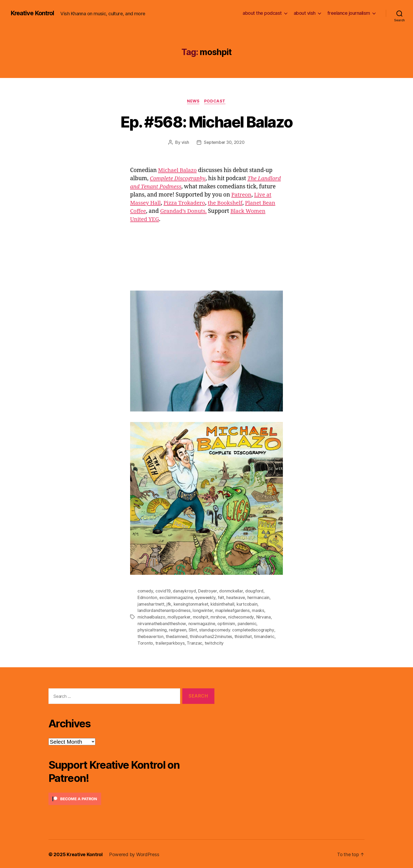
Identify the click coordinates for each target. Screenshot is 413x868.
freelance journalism (349, 13)
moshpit (201, 616)
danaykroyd (184, 591)
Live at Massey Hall (187, 203)
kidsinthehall (224, 604)
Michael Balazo (178, 171)
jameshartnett (151, 604)
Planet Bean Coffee (183, 211)
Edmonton (147, 597)
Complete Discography (179, 179)
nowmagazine (202, 623)
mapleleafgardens (233, 610)
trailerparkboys (170, 642)
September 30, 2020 (224, 143)
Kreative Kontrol (34, 13)
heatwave (238, 597)
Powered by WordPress (135, 853)
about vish (305, 13)
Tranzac (195, 642)
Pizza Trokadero (236, 203)
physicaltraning (152, 629)
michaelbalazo (152, 616)
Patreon (149, 203)
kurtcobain (248, 604)
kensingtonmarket (192, 604)
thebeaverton (151, 635)
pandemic (247, 623)
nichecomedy (241, 616)
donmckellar (231, 591)
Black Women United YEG (207, 220)
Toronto (145, 642)
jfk (169, 604)
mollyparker (179, 616)
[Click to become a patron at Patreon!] (131, 798)
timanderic (266, 635)
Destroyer (208, 591)
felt (223, 597)
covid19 (163, 591)
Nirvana (264, 616)
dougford (255, 591)
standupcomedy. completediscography (238, 629)
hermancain (261, 597)
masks (259, 610)
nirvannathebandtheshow (162, 623)
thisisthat (244, 635)
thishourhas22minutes (212, 635)
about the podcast (262, 13)
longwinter (203, 610)
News (193, 101)
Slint (194, 629)
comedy (145, 591)
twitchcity (214, 642)
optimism (227, 623)
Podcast (215, 101)
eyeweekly (207, 597)
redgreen (178, 629)
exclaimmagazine (177, 597)
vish (185, 143)
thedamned (178, 635)
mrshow (218, 616)
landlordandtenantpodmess (164, 610)
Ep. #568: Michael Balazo (206, 122)
